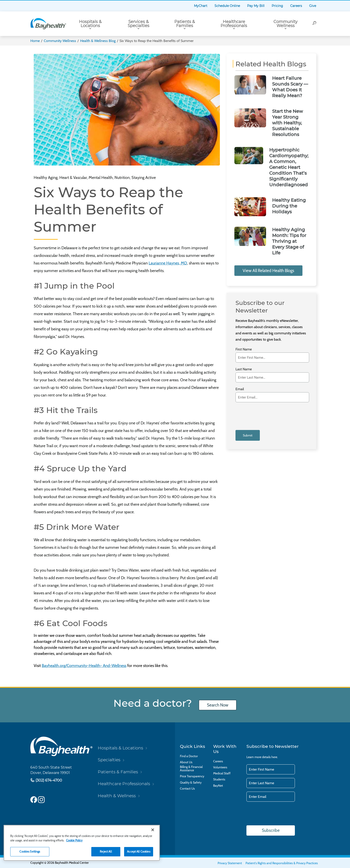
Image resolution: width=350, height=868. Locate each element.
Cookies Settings (30, 851)
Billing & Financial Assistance (191, 769)
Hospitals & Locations (90, 24)
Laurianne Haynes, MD (168, 263)
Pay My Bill (256, 6)
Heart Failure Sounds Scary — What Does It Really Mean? (290, 87)
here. (275, 757)
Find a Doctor (189, 756)
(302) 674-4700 (48, 780)
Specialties (109, 760)
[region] (82, 843)
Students (219, 779)
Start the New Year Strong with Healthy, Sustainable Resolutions (287, 123)
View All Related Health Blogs (268, 271)
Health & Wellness (117, 796)
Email (240, 389)
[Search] (315, 24)
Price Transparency (192, 776)
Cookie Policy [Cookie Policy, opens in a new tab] (74, 840)
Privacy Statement (230, 863)
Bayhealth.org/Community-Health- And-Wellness (84, 666)
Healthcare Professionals (234, 24)
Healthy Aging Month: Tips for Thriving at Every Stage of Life (289, 241)
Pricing (277, 6)
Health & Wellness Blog (98, 41)
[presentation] (269, 415)
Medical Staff (222, 773)
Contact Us (187, 789)
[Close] (153, 830)
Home (35, 41)
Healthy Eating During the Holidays (289, 206)
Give (313, 6)
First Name (244, 349)
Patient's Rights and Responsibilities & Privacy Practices (282, 863)
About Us (186, 762)
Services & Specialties (139, 24)
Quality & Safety (191, 783)
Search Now (218, 705)
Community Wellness (285, 24)
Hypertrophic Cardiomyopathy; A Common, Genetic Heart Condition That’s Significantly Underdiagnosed (289, 167)
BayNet (218, 786)
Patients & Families (185, 24)
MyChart (201, 6)
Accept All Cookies (139, 851)
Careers (296, 6)
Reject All (106, 851)
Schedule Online (227, 6)
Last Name (244, 369)
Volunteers (220, 767)
